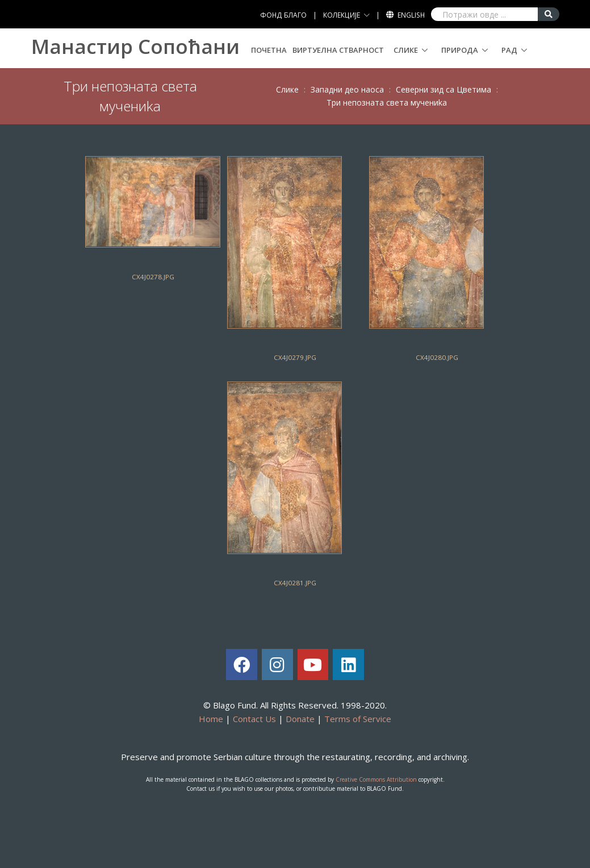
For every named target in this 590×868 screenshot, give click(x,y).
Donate (300, 719)
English (411, 15)
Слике (406, 50)
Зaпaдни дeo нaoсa (347, 89)
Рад (509, 50)
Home (211, 719)
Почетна (269, 50)
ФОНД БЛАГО (283, 15)
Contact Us (254, 719)
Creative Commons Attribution (376, 779)
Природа (460, 50)
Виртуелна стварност (338, 50)
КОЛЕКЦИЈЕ (342, 15)
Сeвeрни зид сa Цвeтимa (443, 89)
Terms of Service (358, 719)
